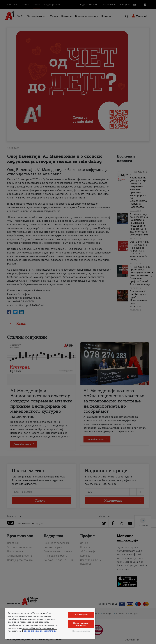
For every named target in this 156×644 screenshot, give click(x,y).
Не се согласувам (81, 631)
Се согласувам (81, 615)
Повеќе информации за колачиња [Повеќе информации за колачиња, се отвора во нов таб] (40, 631)
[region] (50, 624)
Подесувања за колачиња (81, 624)
